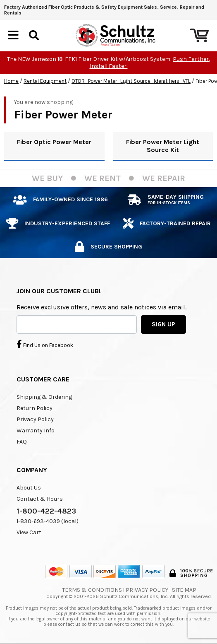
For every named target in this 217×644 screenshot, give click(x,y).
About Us (29, 488)
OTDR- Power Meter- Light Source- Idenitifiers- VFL (131, 81)
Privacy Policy (35, 419)
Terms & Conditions (92, 590)
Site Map (184, 590)
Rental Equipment (45, 81)
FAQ (22, 442)
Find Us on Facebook (45, 344)
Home (11, 81)
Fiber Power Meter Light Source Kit (163, 146)
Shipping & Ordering (44, 397)
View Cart (29, 532)
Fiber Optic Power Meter (54, 142)
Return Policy (35, 408)
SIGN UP (163, 324)
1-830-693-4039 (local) (48, 521)
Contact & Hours (40, 499)
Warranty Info (36, 431)
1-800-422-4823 (46, 511)
